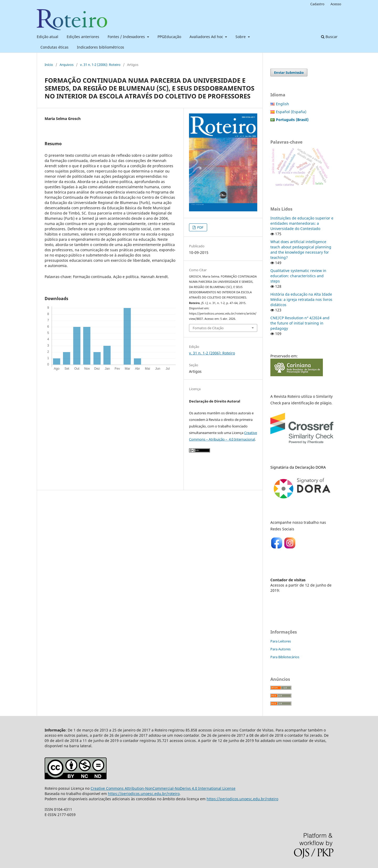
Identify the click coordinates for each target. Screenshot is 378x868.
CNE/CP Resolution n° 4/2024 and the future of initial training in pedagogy (300, 323)
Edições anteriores (83, 37)
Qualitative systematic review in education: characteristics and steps (298, 276)
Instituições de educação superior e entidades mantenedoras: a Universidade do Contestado (302, 223)
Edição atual (48, 37)
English (282, 104)
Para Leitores (281, 641)
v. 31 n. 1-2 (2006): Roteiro (100, 65)
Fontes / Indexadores (127, 37)
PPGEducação (169, 37)
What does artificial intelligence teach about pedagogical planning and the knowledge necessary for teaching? (301, 250)
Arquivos (67, 65)
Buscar (329, 37)
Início (49, 65)
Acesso (336, 4)
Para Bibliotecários (285, 657)
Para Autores (280, 649)
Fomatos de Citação (208, 328)
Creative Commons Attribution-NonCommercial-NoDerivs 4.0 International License (163, 788)
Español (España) (291, 112)
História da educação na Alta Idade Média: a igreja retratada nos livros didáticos (301, 299)
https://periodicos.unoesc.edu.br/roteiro (144, 794)
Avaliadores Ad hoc (207, 37)
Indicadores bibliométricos (101, 47)
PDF (200, 227)
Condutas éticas (54, 47)
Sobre (241, 37)
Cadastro (317, 4)
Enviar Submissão (289, 72)
